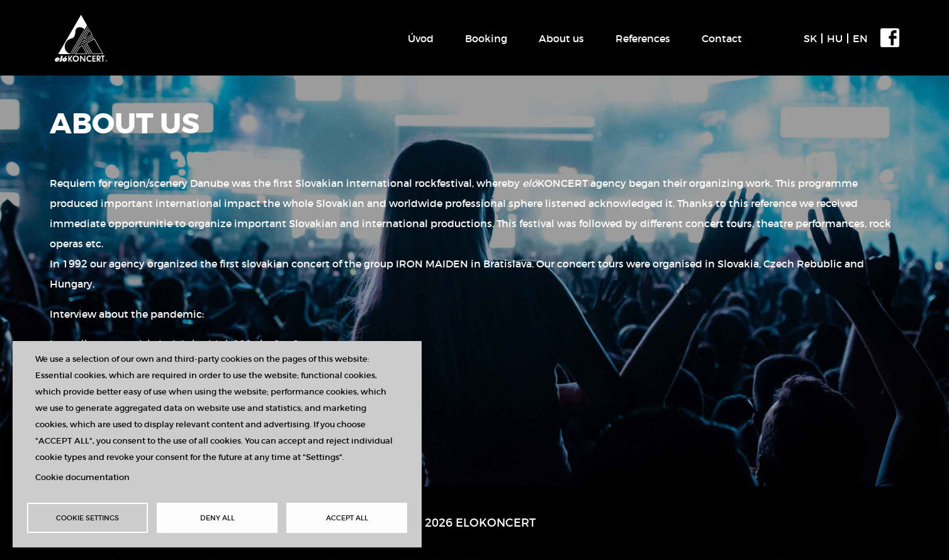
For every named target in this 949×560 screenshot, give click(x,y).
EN (860, 38)
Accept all (347, 518)
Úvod (421, 38)
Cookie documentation (82, 477)
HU (835, 38)
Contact (722, 38)
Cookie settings (87, 518)
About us (561, 38)
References (643, 38)
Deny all (217, 518)
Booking (486, 38)
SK (810, 38)
